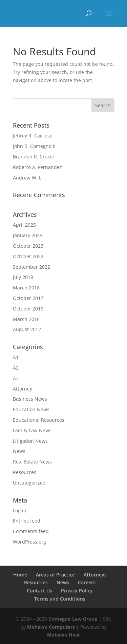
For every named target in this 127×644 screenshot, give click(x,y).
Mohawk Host (63, 635)
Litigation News (30, 441)
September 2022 (31, 267)
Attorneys (95, 575)
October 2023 (28, 246)
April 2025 (24, 225)
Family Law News (32, 430)
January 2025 (28, 235)
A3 (16, 378)
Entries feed (27, 521)
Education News (31, 409)
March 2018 (26, 288)
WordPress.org (29, 542)
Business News (30, 399)
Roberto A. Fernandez (37, 167)
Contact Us (39, 591)
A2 (16, 368)
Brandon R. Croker (34, 157)
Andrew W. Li (28, 178)
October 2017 (28, 298)
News (19, 451)
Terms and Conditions (60, 599)
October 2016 (28, 309)
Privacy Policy (77, 591)
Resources (25, 472)
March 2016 (26, 319)
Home (20, 575)
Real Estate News (32, 462)
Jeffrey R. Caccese (33, 136)
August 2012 (27, 329)
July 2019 (23, 277)
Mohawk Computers (51, 627)
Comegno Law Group (73, 619)
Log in (20, 510)
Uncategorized (29, 483)
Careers (87, 582)
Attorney (23, 389)
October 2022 (28, 256)
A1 (16, 357)
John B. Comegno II (34, 146)
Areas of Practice (55, 575)
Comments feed (31, 531)
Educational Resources (39, 420)
